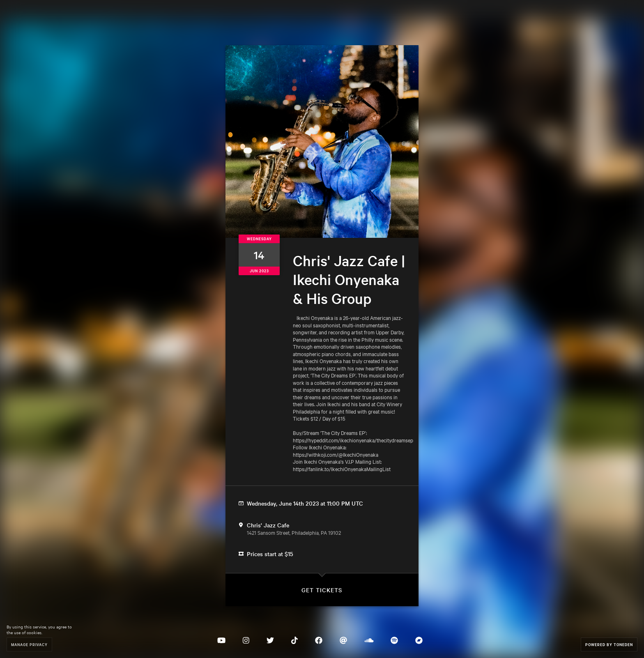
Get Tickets (322, 590)
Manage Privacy (29, 644)
